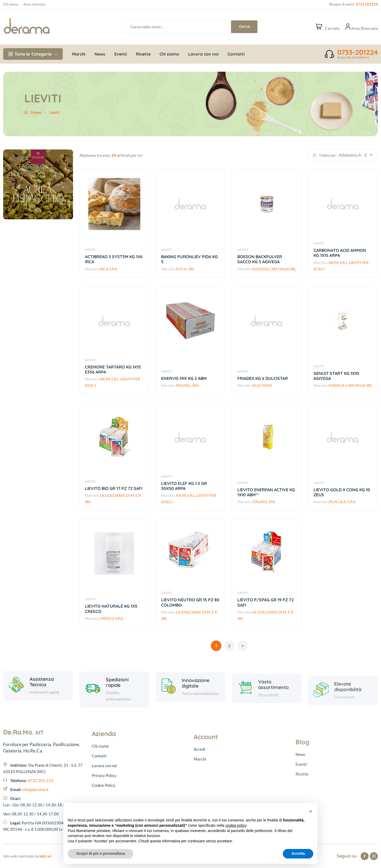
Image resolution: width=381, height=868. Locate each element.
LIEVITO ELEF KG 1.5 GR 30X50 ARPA (184, 486)
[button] (311, 811)
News (100, 54)
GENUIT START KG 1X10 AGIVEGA (336, 376)
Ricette (143, 54)
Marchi (79, 54)
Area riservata (34, 4)
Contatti (236, 54)
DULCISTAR (262, 385)
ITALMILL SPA (187, 385)
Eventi (121, 54)
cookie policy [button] (236, 825)
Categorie (33, 54)
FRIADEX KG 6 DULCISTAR (263, 378)
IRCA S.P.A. (109, 269)
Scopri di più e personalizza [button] (101, 853)
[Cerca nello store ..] (185, 27)
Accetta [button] (298, 853)
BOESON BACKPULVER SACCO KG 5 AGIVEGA (260, 259)
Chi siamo (11, 4)
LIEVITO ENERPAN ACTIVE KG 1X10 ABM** (266, 492)
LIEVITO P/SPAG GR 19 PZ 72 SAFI (266, 602)
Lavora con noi (203, 54)
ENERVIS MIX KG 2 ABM (184, 378)
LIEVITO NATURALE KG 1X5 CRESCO (111, 609)
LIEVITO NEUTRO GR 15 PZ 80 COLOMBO (190, 602)
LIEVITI (90, 250)
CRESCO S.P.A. (112, 618)
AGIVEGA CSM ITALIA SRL (274, 269)
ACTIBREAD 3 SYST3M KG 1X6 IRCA (114, 259)
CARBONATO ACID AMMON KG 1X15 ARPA (340, 253)
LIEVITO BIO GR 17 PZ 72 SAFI (114, 488)
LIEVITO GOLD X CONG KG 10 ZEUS (342, 492)
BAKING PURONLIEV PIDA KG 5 (189, 259)
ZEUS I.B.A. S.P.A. (342, 502)
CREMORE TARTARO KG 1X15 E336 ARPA (113, 369)
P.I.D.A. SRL (185, 269)
